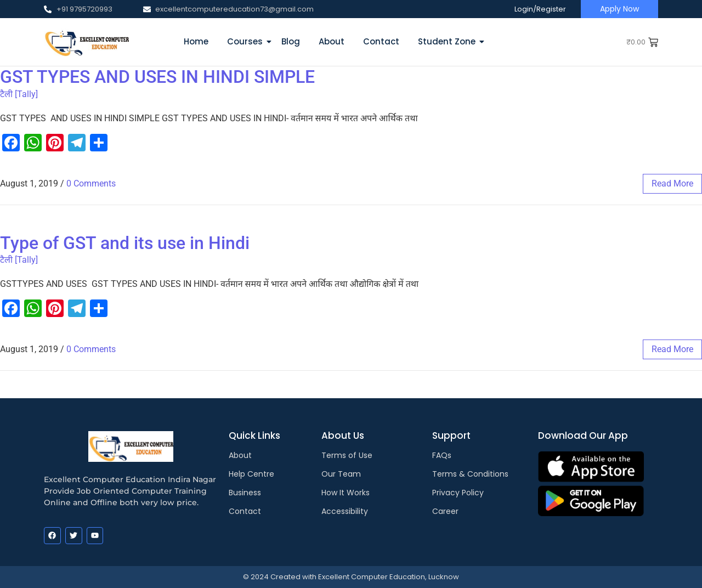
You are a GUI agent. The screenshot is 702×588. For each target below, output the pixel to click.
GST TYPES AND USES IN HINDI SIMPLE (157, 77)
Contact (381, 41)
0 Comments (91, 183)
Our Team (341, 474)
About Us (343, 436)
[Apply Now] (619, 9)
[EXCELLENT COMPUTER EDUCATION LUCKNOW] (86, 41)
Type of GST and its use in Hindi (125, 243)
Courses (247, 41)
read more (672, 183)
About (332, 41)
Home (196, 41)
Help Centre (251, 474)
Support (451, 436)
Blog (291, 41)
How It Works (346, 493)
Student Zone (449, 41)
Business (245, 493)
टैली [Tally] (19, 94)
